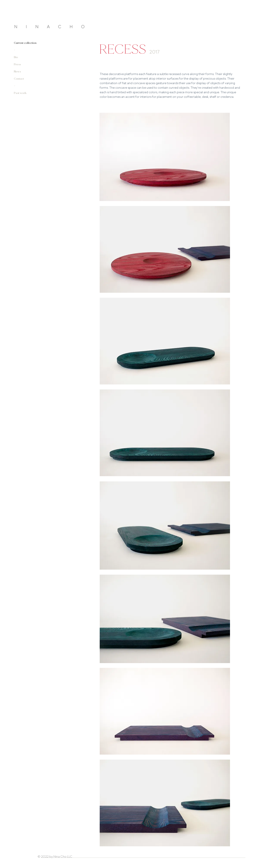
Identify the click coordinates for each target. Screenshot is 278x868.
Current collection (25, 43)
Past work (20, 93)
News (17, 72)
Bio (16, 57)
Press (17, 65)
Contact (19, 79)
